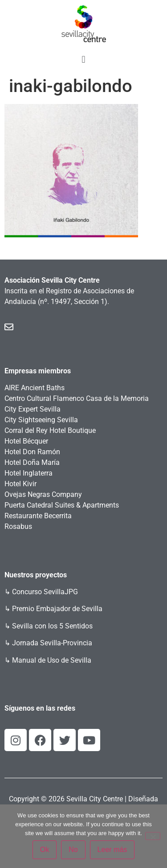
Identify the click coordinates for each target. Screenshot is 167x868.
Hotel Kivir (20, 484)
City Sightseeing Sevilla (41, 420)
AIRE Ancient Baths (35, 388)
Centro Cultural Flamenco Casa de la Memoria (77, 398)
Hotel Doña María (32, 462)
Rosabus (18, 526)
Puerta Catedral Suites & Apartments (62, 505)
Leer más (112, 850)
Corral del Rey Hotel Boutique (50, 430)
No (73, 850)
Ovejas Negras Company (43, 494)
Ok (45, 850)
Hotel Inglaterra (29, 473)
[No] (153, 836)
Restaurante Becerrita (38, 516)
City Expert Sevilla (33, 409)
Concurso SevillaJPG (45, 592)
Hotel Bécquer (26, 441)
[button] (83, 59)
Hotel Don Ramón (32, 452)
